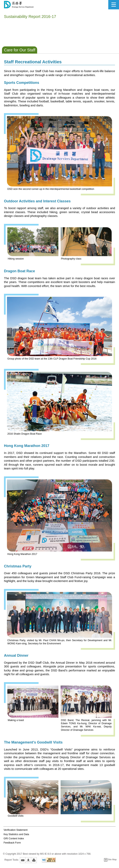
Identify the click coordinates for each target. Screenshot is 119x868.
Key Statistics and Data (16, 834)
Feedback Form (12, 843)
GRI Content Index (14, 839)
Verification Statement (16, 830)
